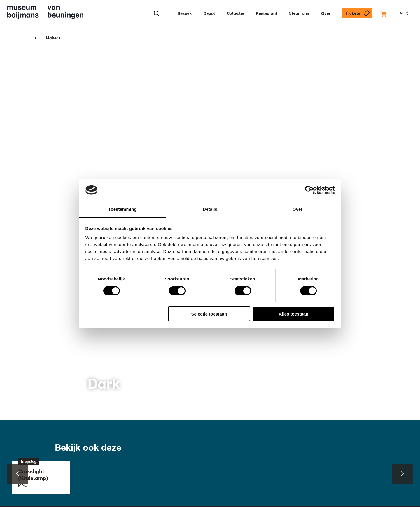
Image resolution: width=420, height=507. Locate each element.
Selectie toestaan (209, 314)
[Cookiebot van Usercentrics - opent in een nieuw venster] (309, 190)
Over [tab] (298, 209)
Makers (53, 38)
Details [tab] (210, 209)
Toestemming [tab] (123, 209)
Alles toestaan (294, 314)
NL (404, 13)
